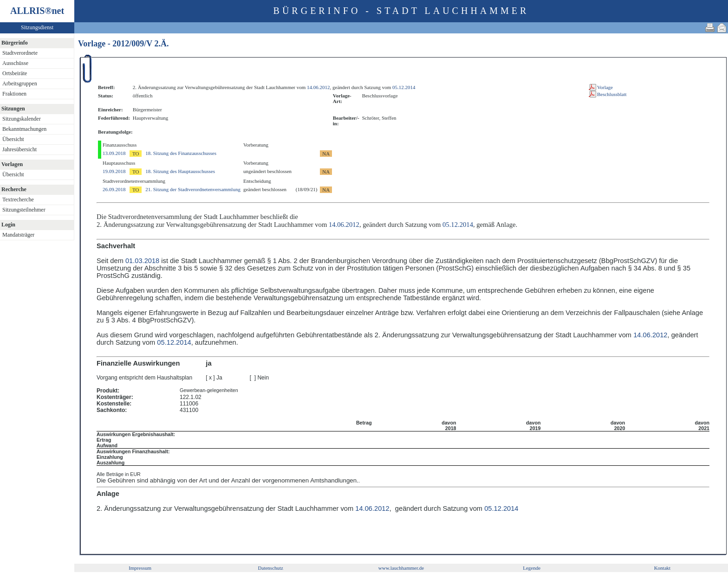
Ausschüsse (15, 63)
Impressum (140, 568)
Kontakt (662, 568)
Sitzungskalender (22, 119)
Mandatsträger (18, 235)
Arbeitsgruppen (20, 84)
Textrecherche (18, 199)
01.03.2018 (142, 261)
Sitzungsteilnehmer (24, 210)
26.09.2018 (114, 189)
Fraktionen (14, 94)
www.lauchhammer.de (401, 568)
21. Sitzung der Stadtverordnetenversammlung (193, 189)
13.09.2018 (114, 153)
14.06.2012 (318, 87)
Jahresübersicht (19, 149)
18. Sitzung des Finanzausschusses (181, 153)
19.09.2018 (114, 171)
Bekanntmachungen (24, 129)
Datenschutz (271, 568)
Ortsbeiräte (15, 73)
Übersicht (13, 139)
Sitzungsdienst (37, 27)
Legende (532, 568)
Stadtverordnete (20, 53)
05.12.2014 (404, 87)
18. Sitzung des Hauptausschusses (180, 171)
